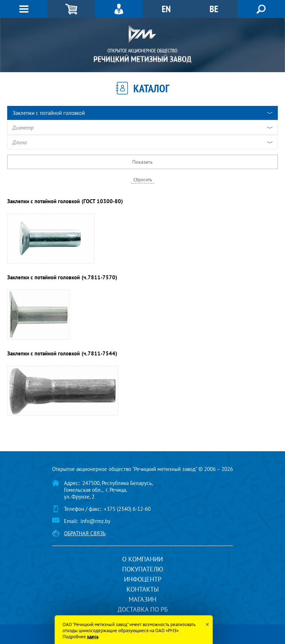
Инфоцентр (143, 579)
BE (214, 9)
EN (166, 9)
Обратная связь (85, 533)
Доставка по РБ (143, 609)
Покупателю (143, 569)
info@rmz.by (95, 521)
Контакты (143, 589)
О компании (142, 559)
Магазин (142, 599)
